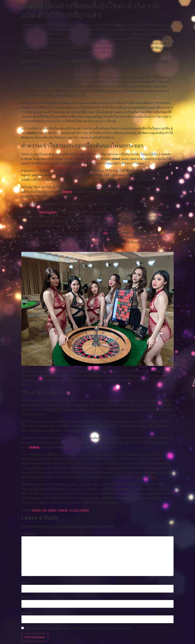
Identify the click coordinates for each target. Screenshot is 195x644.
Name (26, 583)
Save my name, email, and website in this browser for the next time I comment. (78, 628)
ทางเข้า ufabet (79, 510)
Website (27, 613)
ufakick (34, 447)
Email (26, 598)
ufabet (52, 510)
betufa (68, 192)
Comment (29, 534)
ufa (105, 233)
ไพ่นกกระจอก (48, 212)
